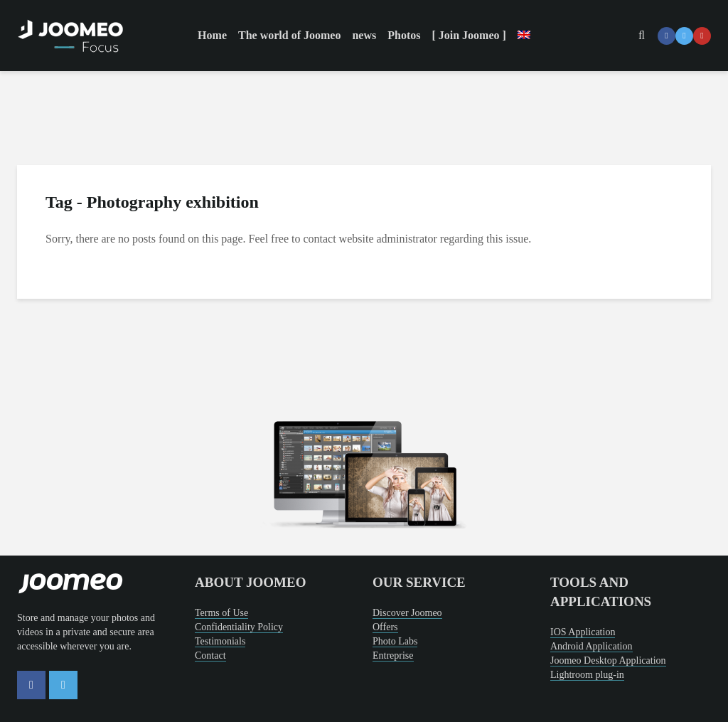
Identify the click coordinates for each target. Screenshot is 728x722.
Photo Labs (395, 641)
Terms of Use (221, 613)
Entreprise (393, 655)
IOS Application (583, 632)
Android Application (591, 646)
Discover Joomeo (407, 613)
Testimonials (220, 641)
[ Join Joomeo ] (469, 35)
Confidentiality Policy (239, 627)
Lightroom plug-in (587, 675)
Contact (210, 655)
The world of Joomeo (289, 35)
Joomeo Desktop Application (608, 660)
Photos (404, 35)
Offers (385, 627)
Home (212, 35)
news (364, 35)
